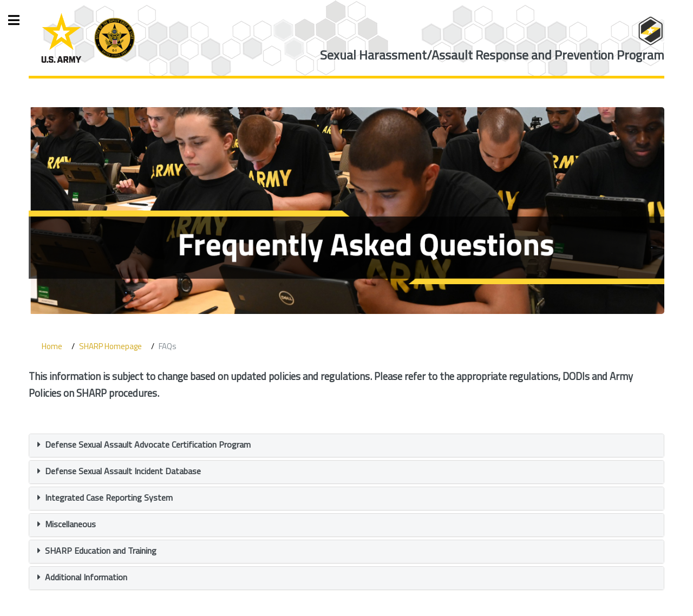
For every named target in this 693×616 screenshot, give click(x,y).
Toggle (19, 20)
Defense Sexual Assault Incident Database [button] (123, 471)
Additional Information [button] (86, 577)
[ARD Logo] (88, 38)
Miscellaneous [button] (70, 524)
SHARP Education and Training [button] (101, 551)
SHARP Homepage (110, 346)
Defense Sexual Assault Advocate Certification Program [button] (148, 444)
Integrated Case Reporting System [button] (109, 497)
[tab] (346, 445)
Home (52, 346)
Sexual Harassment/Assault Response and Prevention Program (492, 55)
